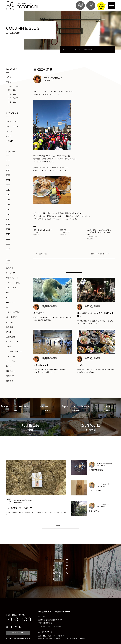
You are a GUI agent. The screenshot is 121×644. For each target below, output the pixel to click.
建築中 (9, 332)
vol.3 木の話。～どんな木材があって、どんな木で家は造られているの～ (99, 232)
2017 (8, 200)
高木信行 (10, 131)
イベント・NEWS (13, 283)
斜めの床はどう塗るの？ (100, 254)
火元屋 (9, 346)
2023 (8, 170)
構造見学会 (10, 371)
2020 (8, 185)
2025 (8, 160)
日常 (8, 292)
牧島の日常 (12, 102)
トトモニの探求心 (13, 312)
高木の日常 (12, 90)
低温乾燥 (10, 327)
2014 (8, 214)
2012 (8, 224)
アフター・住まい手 (14, 351)
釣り (8, 297)
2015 (8, 209)
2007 (8, 249)
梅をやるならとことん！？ (43, 230)
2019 (8, 190)
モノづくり (10, 361)
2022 (8, 175)
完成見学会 (10, 302)
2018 (8, 195)
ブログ (9, 82)
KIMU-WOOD (13, 98)
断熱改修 (10, 268)
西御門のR (10, 376)
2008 (8, 244)
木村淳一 (10, 136)
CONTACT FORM (18, 633)
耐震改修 (10, 381)
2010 (8, 234)
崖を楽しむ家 (11, 288)
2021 (8, 180)
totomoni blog (14, 86)
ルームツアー (11, 273)
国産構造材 (10, 337)
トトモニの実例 (12, 121)
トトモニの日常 (12, 126)
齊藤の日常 (12, 94)
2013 (8, 219)
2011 (8, 229)
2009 (8, 239)
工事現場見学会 (12, 356)
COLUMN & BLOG (60, 526)
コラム (9, 77)
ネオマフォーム (12, 278)
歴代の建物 (43, 254)
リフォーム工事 (12, 342)
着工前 (9, 366)
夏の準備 (63, 230)
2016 (8, 205)
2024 (8, 165)
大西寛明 (10, 141)
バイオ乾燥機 (11, 317)
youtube (9, 322)
